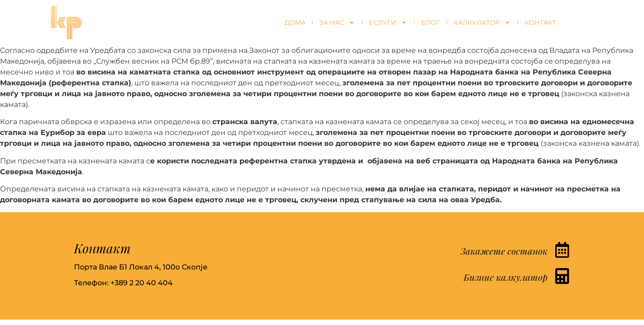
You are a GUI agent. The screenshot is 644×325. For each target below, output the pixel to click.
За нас (337, 23)
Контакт (540, 23)
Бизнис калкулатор (506, 277)
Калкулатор (482, 23)
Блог (430, 23)
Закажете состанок (504, 251)
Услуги (388, 23)
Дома (295, 23)
